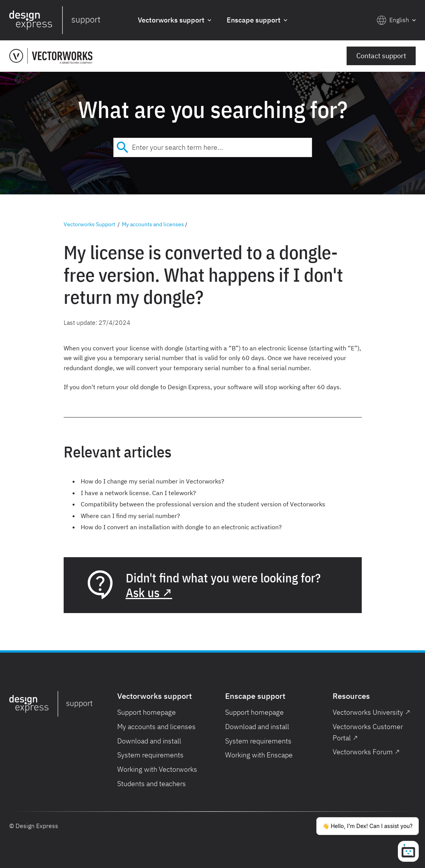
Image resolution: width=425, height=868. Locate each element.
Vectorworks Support (89, 224)
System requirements (150, 755)
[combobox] (213, 147)
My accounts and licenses (153, 224)
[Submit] (123, 147)
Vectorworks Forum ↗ (366, 752)
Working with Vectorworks (157, 769)
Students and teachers (152, 784)
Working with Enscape (259, 755)
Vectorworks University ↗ (371, 712)
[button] (174, 20)
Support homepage (147, 712)
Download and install (149, 741)
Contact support (381, 56)
